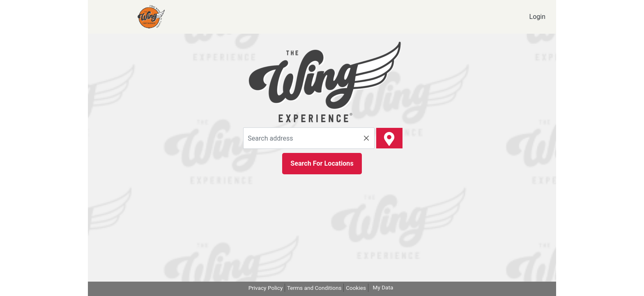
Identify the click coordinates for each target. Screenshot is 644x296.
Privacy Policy (266, 288)
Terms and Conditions (314, 288)
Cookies (356, 288)
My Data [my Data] (383, 287)
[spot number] (389, 138)
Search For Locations (322, 163)
